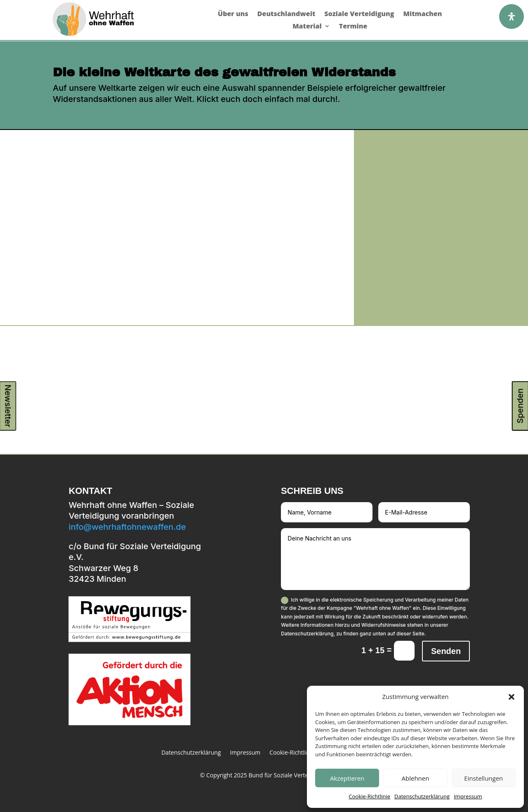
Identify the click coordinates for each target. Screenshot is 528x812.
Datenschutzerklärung (422, 796)
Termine (353, 27)
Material (307, 27)
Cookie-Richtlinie (369, 796)
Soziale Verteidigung (359, 14)
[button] (511, 697)
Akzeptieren (347, 778)
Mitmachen (422, 14)
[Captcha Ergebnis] (404, 651)
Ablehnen (416, 778)
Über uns (233, 14)
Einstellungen (483, 778)
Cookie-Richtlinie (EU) (298, 753)
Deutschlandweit (286, 14)
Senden (446, 651)
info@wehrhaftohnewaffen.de (127, 527)
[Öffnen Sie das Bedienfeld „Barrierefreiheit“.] (511, 17)
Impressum (468, 796)
